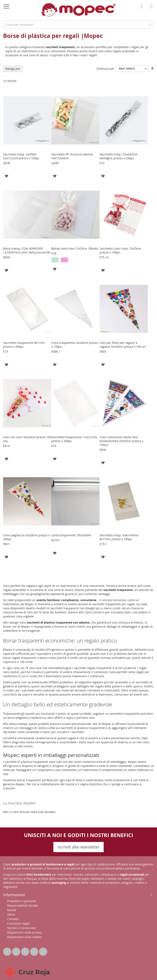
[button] (6, 176)
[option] (55, 260)
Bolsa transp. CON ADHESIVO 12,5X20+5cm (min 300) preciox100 (27, 250)
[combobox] (78, 25)
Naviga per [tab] (13, 69)
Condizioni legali (19, 923)
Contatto (13, 919)
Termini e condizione (21, 928)
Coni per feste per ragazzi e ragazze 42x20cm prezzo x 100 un (123, 345)
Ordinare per (105, 68)
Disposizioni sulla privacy (24, 932)
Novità (12, 910)
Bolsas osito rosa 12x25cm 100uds (75, 248)
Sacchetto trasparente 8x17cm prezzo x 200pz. (24, 345)
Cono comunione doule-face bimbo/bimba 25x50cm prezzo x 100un (121, 441)
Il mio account (143, 9)
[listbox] (75, 260)
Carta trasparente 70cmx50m (71, 535)
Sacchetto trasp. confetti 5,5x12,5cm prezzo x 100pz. (22, 156)
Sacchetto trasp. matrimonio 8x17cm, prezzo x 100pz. (119, 537)
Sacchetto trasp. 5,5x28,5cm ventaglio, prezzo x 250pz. (118, 156)
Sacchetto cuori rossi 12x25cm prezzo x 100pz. (120, 250)
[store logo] (78, 10)
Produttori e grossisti (21, 901)
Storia (11, 914)
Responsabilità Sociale (22, 905)
